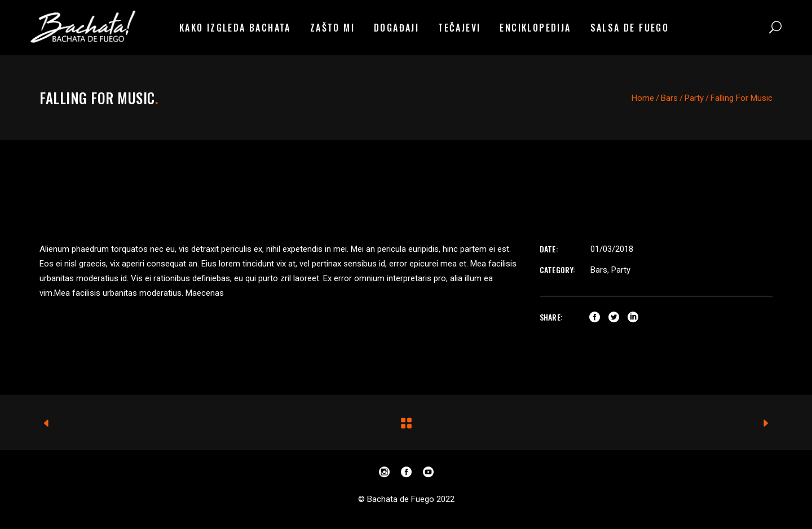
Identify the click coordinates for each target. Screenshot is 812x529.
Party (694, 98)
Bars (669, 98)
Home (643, 98)
